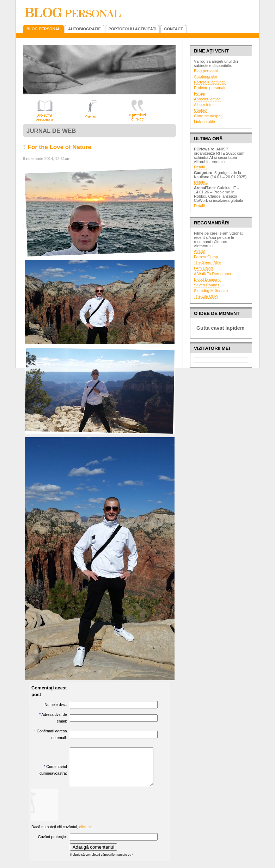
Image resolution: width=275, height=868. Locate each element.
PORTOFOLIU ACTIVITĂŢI (133, 29)
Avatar (200, 251)
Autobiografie (205, 76)
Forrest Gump (206, 257)
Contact (201, 110)
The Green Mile (207, 262)
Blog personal (206, 71)
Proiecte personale (210, 88)
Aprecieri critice (207, 99)
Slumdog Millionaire (211, 291)
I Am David (203, 268)
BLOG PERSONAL (43, 29)
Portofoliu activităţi (210, 82)
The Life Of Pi (206, 296)
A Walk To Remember (213, 274)
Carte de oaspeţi (208, 116)
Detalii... (201, 167)
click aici (86, 834)
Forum (200, 93)
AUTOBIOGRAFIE (84, 29)
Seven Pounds (207, 285)
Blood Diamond (207, 279)
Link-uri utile (204, 122)
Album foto (203, 105)
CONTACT (173, 29)
